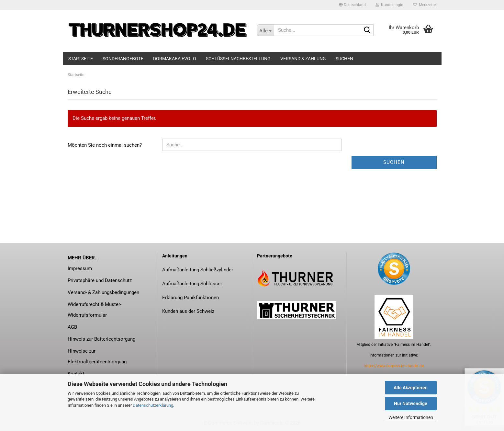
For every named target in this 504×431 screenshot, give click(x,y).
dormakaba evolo (175, 59)
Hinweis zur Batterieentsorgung (101, 339)
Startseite (81, 59)
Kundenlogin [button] (389, 5)
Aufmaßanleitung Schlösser (192, 284)
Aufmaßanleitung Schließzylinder (198, 270)
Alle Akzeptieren (411, 388)
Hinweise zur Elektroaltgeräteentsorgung (97, 356)
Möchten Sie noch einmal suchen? (105, 145)
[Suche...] (265, 30)
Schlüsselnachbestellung (238, 59)
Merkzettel (425, 5)
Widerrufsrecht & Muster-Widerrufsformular (95, 310)
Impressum (80, 268)
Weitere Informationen (411, 417)
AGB (72, 327)
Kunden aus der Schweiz (188, 311)
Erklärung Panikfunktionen (190, 298)
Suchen (344, 59)
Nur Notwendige (411, 403)
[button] (352, 5)
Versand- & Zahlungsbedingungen (103, 292)
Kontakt (76, 374)
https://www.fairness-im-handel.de (394, 366)
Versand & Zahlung (303, 59)
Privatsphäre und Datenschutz (100, 280)
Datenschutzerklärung (153, 405)
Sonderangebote (123, 59)
